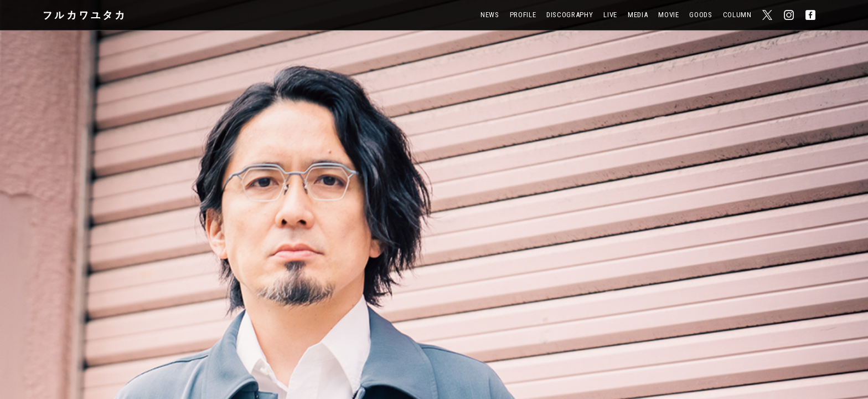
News (490, 15)
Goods (701, 15)
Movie (668, 15)
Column (737, 15)
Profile (523, 15)
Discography (570, 15)
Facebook (811, 12)
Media (638, 15)
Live (610, 15)
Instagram (789, 12)
